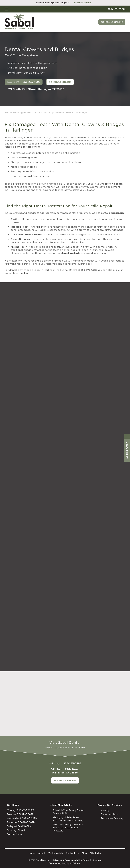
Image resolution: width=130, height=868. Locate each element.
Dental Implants (109, 814)
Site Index (96, 853)
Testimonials (56, 853)
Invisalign (105, 810)
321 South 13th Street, (36, 89)
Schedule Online (82, 3)
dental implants (71, 253)
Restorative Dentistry (41, 113)
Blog (84, 853)
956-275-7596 (85, 184)
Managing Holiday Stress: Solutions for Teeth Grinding (68, 819)
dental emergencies (112, 213)
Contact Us (72, 853)
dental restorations (26, 147)
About (42, 853)
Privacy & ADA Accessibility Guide (71, 860)
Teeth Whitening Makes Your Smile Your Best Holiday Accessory (68, 828)
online (25, 273)
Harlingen (20, 113)
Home (8, 113)
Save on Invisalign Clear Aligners (53, 3)
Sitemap (97, 860)
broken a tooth (114, 184)
